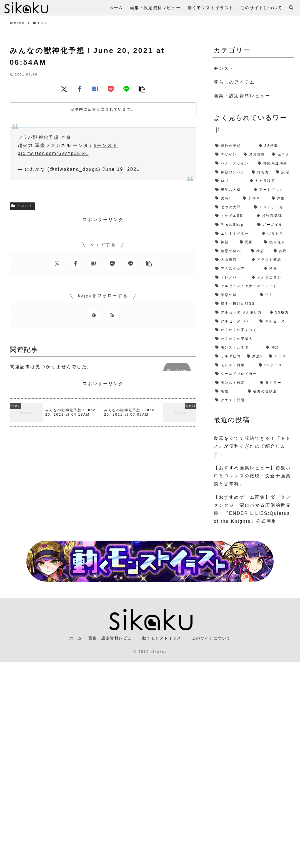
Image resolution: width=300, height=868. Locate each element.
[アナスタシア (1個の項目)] (237, 269)
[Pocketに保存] (111, 89)
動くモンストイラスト (165, 638)
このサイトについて (215, 638)
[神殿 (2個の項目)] (225, 242)
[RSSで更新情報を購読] (112, 315)
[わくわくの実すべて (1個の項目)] (253, 330)
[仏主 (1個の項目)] (275, 295)
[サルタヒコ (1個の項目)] (228, 357)
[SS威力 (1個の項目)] (280, 313)
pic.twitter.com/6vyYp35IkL (53, 153)
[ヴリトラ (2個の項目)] (276, 234)
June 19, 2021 (121, 169)
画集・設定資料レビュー (110, 638)
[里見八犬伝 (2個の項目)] (232, 190)
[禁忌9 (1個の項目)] (255, 357)
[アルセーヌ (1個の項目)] (275, 322)
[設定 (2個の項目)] (283, 172)
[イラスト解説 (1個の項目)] (271, 260)
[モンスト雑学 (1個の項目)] (234, 365)
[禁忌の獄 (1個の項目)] (235, 295)
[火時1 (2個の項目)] (226, 199)
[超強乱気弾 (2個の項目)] (274, 216)
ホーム (71, 638)
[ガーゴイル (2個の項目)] (274, 225)
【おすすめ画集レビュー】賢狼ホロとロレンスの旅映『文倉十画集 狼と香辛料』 (252, 476)
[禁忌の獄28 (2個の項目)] (230, 251)
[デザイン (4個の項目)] (227, 155)
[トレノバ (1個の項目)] (231, 278)
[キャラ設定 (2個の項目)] (270, 181)
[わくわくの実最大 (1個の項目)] (253, 339)
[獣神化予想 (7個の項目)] (234, 146)
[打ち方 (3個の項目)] (261, 172)
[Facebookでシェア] (80, 89)
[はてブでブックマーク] (95, 89)
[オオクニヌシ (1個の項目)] (271, 278)
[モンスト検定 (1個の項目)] (235, 383)
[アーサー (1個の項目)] (280, 357)
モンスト (22, 206)
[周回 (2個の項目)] (249, 242)
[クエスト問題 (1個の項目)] (253, 400)
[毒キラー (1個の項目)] (275, 383)
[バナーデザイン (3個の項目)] (234, 164)
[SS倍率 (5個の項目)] (275, 146)
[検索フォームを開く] (291, 7)
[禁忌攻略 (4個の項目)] (255, 155)
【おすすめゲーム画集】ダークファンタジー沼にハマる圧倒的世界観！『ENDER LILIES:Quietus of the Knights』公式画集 (252, 509)
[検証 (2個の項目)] (260, 251)
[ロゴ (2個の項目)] (230, 181)
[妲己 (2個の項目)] (282, 251)
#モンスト (106, 145)
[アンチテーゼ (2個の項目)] (272, 207)
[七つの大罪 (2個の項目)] (232, 207)
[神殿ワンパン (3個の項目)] (231, 172)
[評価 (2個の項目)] (281, 199)
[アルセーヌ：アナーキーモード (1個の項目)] (253, 286)
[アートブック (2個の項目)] (272, 190)
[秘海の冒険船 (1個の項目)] (269, 392)
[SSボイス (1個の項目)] (275, 365)
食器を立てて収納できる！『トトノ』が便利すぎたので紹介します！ (252, 446)
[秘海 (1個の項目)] (277, 269)
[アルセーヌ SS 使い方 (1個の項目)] (240, 313)
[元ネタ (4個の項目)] (281, 155)
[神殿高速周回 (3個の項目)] (274, 164)
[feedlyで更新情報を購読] (94, 315)
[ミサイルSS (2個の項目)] (233, 216)
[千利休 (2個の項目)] (254, 199)
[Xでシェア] (64, 89)
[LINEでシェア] (126, 89)
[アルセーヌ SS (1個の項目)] (235, 322)
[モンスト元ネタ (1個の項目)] (238, 348)
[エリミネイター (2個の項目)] (236, 234)
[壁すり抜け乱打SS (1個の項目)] (253, 304)
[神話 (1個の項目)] (278, 348)
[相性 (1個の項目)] (229, 392)
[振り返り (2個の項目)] (277, 242)
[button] (142, 89)
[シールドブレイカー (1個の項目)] (253, 374)
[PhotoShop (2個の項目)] (233, 225)
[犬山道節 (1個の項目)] (231, 260)
